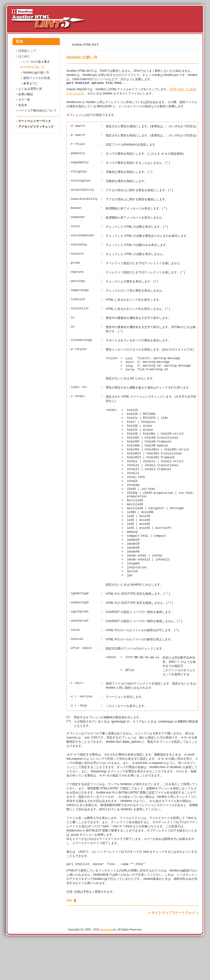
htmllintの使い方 (34, 67)
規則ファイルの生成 (37, 78)
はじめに (24, 56)
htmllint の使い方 (82, 57)
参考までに (31, 83)
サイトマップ (162, 952)
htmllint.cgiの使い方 (36, 73)
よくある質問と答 (30, 89)
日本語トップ (27, 51)
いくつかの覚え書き (37, 62)
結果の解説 (26, 94)
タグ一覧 (24, 100)
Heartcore (106, 969)
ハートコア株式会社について (38, 111)
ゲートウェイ (185, 952)
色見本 (23, 105)
